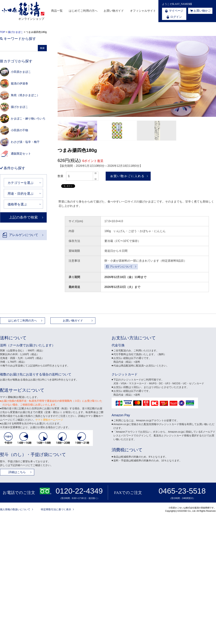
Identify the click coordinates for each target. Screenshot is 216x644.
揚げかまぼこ (15, 32)
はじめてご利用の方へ (83, 11)
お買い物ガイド (114, 11)
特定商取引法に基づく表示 (56, 509)
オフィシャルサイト (143, 11)
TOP (3, 32)
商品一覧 (57, 11)
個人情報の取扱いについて (15, 509)
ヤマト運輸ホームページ (49, 420)
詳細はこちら (17, 472)
